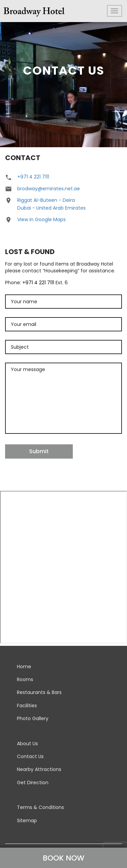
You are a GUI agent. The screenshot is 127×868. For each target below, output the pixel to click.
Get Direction (33, 783)
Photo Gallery (33, 718)
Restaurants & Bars (39, 692)
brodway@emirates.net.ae (49, 189)
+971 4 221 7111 (33, 177)
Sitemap (27, 821)
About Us (27, 744)
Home (24, 667)
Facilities (27, 706)
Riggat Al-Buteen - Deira (46, 200)
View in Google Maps (41, 219)
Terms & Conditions (40, 807)
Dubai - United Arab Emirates (51, 208)
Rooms (25, 679)
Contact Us (30, 756)
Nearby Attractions (39, 769)
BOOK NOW (63, 858)
